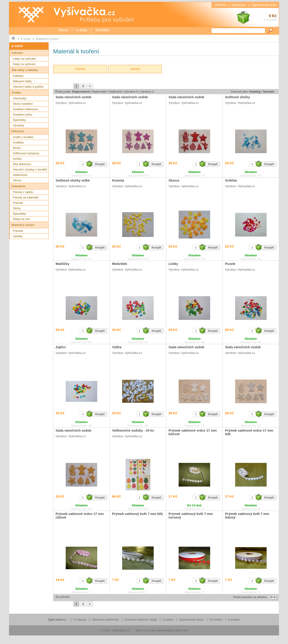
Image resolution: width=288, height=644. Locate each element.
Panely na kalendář (26, 197)
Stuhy (17, 208)
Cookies (168, 620)
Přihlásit (220, 5)
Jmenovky (20, 98)
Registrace (239, 5)
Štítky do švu (21, 219)
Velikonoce (20, 175)
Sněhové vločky (237, 97)
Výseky (18, 236)
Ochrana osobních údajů (141, 620)
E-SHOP (17, 46)
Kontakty (103, 30)
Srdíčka (231, 180)
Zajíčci (61, 347)
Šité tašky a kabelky (25, 70)
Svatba (16, 92)
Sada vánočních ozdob (73, 97)
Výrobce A (131, 92)
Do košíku (216, 620)
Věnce (17, 180)
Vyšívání (17, 53)
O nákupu (80, 620)
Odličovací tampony (26, 153)
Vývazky (18, 125)
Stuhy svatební (23, 104)
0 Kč (256, 18)
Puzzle (230, 264)
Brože (17, 148)
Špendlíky (19, 120)
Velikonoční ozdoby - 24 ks (133, 430)
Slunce (174, 180)
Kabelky (18, 76)
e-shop (82, 30)
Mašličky (62, 264)
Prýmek (18, 203)
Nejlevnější (99, 92)
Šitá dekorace (22, 164)
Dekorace (18, 131)
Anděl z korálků (23, 137)
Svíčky (17, 159)
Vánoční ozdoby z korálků (30, 170)
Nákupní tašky (22, 81)
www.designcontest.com (172, 630)
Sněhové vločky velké (73, 180)
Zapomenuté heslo (264, 5)
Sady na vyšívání (24, 64)
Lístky (173, 264)
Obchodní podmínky (105, 620)
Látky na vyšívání (24, 59)
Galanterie (18, 186)
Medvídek (120, 264)
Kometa (118, 180)
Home (63, 30)
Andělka (18, 142)
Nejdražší (116, 92)
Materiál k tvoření (47, 39)
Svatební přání (23, 115)
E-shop (25, 39)
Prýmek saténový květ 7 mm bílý (137, 514)
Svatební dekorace (25, 109)
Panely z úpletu (23, 192)
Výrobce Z (147, 92)
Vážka (117, 347)
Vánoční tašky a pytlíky (28, 87)
